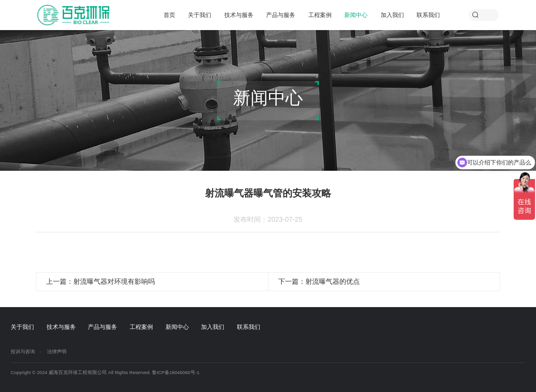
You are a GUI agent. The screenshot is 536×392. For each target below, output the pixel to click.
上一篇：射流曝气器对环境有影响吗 (100, 281)
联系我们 (428, 15)
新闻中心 (356, 15)
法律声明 (57, 351)
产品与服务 (281, 15)
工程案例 (320, 15)
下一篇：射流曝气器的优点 (319, 281)
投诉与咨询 (23, 351)
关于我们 (200, 15)
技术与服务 (239, 15)
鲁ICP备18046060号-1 (176, 372)
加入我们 (392, 15)
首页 (169, 15)
